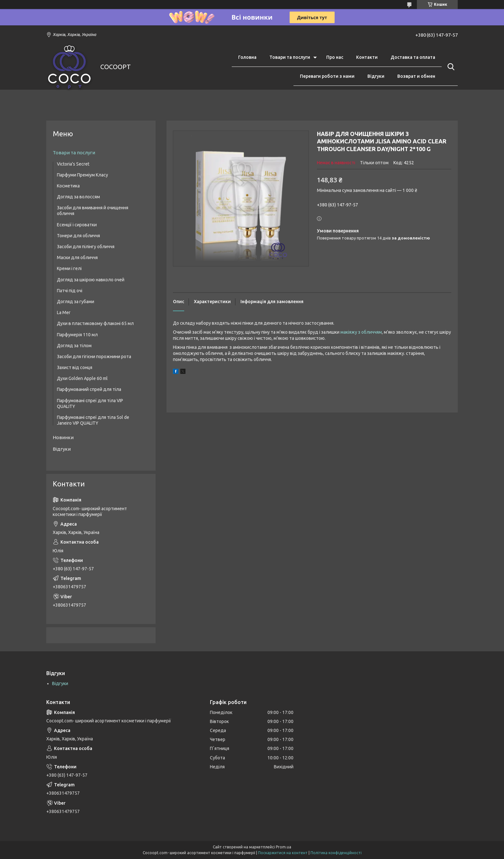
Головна (247, 57)
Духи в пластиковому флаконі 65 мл (95, 323)
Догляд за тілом (74, 346)
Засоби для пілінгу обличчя (86, 247)
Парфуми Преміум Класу (82, 175)
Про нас (335, 57)
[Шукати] (450, 67)
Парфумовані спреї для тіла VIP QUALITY (90, 403)
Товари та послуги (290, 57)
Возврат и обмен (416, 76)
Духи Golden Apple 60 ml (82, 378)
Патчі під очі (70, 291)
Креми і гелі (69, 268)
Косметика (68, 186)
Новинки (63, 437)
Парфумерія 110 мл (77, 335)
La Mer (64, 312)
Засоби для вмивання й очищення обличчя (93, 211)
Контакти (367, 57)
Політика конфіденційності (336, 853)
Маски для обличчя (77, 258)
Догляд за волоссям (78, 197)
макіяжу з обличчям (361, 332)
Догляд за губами (76, 302)
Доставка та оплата (413, 57)
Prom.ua (283, 847)
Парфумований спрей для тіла (89, 389)
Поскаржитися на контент (283, 853)
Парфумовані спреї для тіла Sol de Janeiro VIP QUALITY (93, 420)
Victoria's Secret (73, 164)
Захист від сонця (75, 367)
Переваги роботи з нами (327, 76)
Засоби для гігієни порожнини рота (94, 357)
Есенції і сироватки (77, 225)
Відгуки (376, 76)
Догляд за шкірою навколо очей (91, 280)
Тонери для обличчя (78, 236)
